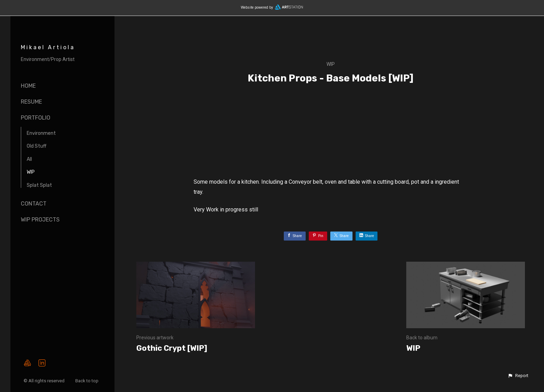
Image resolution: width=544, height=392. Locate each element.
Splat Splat (39, 185)
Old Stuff (37, 146)
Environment (41, 133)
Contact (34, 204)
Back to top (87, 381)
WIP (31, 172)
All (29, 159)
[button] (518, 376)
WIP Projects (40, 220)
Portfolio (36, 118)
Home (28, 86)
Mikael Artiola (48, 47)
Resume (31, 102)
